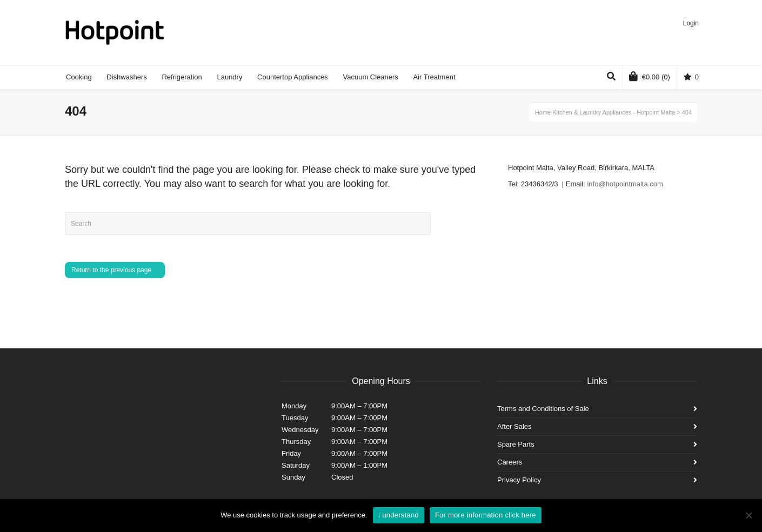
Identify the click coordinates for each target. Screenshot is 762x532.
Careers (510, 462)
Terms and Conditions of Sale (543, 409)
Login (691, 23)
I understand (399, 515)
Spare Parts (516, 444)
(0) (650, 76)
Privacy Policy (519, 480)
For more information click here (486, 515)
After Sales (514, 426)
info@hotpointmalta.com (625, 184)
